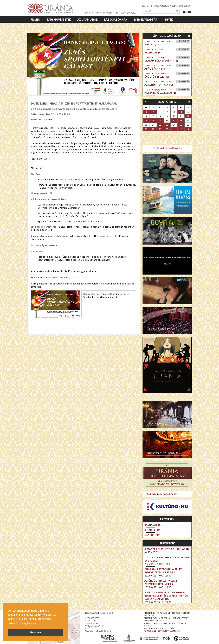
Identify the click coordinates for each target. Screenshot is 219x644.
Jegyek (168, 20)
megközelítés (92, 618)
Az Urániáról (88, 20)
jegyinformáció (93, 621)
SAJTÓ (145, 6)
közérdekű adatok (95, 626)
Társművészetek (59, 20)
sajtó (88, 628)
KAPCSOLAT (185, 6)
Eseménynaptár (146, 20)
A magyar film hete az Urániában (167, 549)
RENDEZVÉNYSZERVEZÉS (164, 6)
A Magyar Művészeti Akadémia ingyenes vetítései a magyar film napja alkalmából (166, 596)
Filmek (35, 20)
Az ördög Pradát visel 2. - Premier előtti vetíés (162, 582)
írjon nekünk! (92, 623)
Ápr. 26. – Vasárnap (167, 36)
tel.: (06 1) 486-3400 (126, 13)
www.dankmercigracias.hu (66, 277)
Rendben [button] (36, 632)
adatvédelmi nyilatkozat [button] (23, 624)
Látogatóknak (116, 20)
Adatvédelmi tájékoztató (98, 631)
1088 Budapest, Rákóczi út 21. (99, 13)
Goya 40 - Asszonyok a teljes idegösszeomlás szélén (163, 571)
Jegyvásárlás (183, 41)
